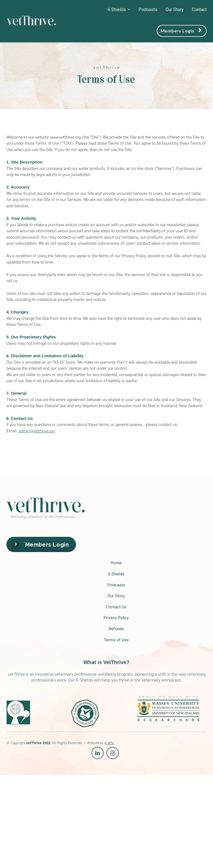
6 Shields (117, 10)
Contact (199, 10)
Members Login (181, 31)
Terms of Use (116, 640)
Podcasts (148, 10)
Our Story (175, 10)
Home (116, 563)
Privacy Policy (116, 618)
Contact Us (116, 607)
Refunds (116, 629)
